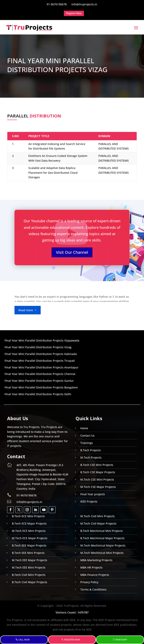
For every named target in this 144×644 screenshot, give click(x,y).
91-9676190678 (26, 495)
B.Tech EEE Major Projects (29, 545)
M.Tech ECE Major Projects (30, 538)
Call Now (24, 640)
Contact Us (87, 436)
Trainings (87, 443)
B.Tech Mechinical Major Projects (102, 538)
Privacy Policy (89, 582)
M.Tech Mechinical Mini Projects (102, 553)
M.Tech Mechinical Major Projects (103, 545)
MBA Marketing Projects (96, 560)
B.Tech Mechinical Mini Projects (102, 531)
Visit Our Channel (72, 252)
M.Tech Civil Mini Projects (97, 516)
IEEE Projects (89, 501)
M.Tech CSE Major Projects (98, 487)
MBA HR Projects (91, 567)
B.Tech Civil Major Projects (30, 582)
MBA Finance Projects (95, 575)
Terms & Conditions (93, 589)
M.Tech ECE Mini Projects (29, 531)
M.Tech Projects (91, 457)
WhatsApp (121, 640)
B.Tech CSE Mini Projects (97, 465)
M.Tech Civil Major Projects (98, 523)
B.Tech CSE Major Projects (98, 472)
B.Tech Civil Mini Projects (29, 575)
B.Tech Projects (91, 450)
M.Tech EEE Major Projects (30, 560)
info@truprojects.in (29, 502)
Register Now (72, 640)
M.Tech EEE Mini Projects (29, 567)
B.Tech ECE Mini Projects (28, 516)
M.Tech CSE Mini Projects (97, 479)
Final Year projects (93, 494)
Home (84, 428)
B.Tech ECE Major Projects (29, 523)
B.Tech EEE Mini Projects (28, 553)
